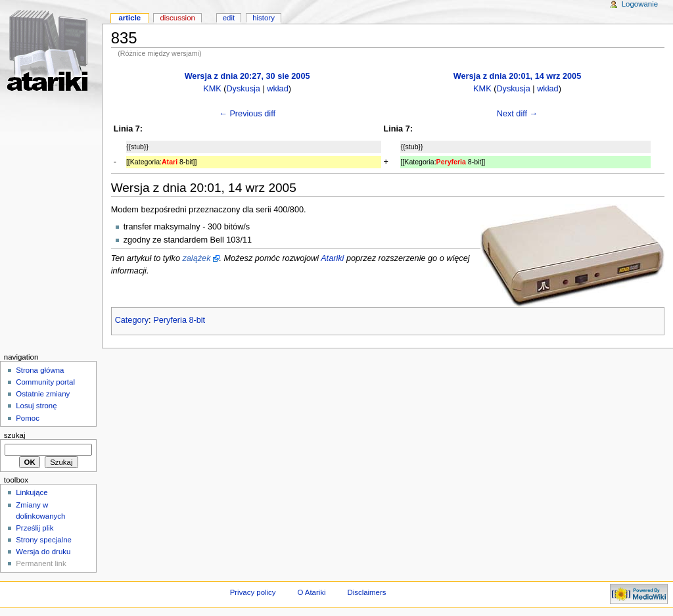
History (264, 18)
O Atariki (311, 592)
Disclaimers (366, 592)
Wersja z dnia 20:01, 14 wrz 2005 (517, 76)
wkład (277, 89)
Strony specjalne (44, 540)
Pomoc (28, 418)
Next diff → (518, 114)
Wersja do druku (43, 552)
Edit (229, 18)
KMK (212, 89)
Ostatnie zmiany (43, 394)
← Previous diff (247, 114)
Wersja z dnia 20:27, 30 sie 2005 (247, 76)
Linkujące (32, 492)
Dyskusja (243, 89)
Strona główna (40, 370)
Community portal (45, 382)
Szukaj (15, 435)
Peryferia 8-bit (179, 320)
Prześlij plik (35, 528)
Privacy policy (253, 592)
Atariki (332, 258)
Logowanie (640, 4)
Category (132, 320)
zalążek (196, 258)
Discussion (177, 18)
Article (129, 18)
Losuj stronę (36, 406)
